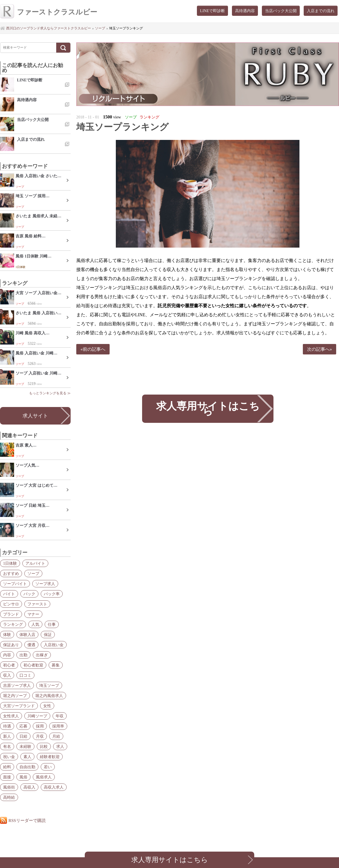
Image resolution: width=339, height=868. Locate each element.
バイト (9, 594)
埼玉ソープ (49, 685)
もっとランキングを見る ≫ (50, 393)
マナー (33, 614)
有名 (7, 746)
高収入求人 (54, 787)
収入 (7, 675)
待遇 (7, 726)
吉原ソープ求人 (17, 685)
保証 (48, 635)
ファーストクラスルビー (49, 12)
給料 (7, 767)
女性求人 (11, 716)
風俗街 (9, 787)
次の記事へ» (320, 349)
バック (29, 594)
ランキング (13, 624)
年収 (60, 716)
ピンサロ (11, 604)
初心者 (9, 665)
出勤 (23, 655)
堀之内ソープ (15, 696)
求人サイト (35, 416)
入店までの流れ (321, 11)
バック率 (52, 594)
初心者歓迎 (33, 665)
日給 (23, 736)
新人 (7, 736)
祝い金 (9, 757)
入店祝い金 (54, 645)
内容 (7, 655)
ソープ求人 (45, 584)
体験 (7, 635)
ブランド (11, 614)
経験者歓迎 (50, 757)
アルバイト (35, 563)
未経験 (25, 746)
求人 (60, 746)
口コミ (25, 675)
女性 (47, 706)
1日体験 (10, 563)
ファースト (37, 604)
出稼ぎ (42, 655)
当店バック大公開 (281, 11)
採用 (40, 726)
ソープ (33, 573)
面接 (7, 777)
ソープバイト (15, 584)
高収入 (29, 787)
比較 (44, 746)
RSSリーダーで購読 (27, 820)
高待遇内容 (245, 11)
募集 (56, 665)
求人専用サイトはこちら (208, 409)
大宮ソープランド (19, 706)
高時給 (9, 797)
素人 (27, 757)
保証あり (11, 645)
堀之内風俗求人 (49, 696)
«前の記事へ (93, 349)
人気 (35, 624)
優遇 (31, 645)
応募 (23, 726)
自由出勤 (27, 767)
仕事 (52, 624)
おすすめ (11, 573)
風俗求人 (44, 777)
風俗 (23, 777)
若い (48, 767)
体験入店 (27, 635)
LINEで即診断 (212, 11)
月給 (56, 736)
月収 (40, 736)
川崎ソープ (37, 716)
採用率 (58, 726)
